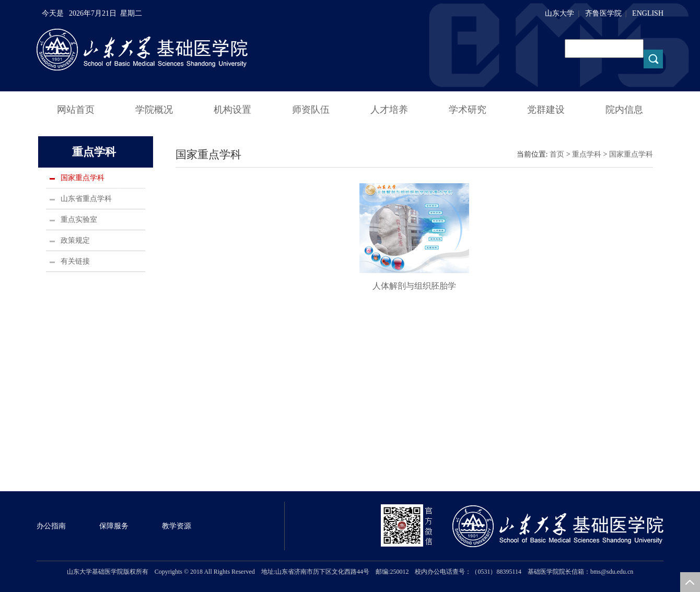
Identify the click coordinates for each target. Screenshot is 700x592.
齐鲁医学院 (603, 13)
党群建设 (546, 110)
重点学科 (587, 154)
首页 (557, 154)
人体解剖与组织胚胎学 (414, 286)
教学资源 (177, 526)
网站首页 (76, 110)
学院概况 (154, 110)
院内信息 (624, 110)
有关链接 (75, 261)
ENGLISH (648, 13)
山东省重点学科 (86, 199)
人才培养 (389, 110)
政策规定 (75, 240)
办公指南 (51, 526)
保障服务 (114, 526)
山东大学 (559, 13)
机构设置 (232, 110)
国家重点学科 (83, 178)
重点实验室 (79, 220)
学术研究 (468, 110)
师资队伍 (311, 110)
